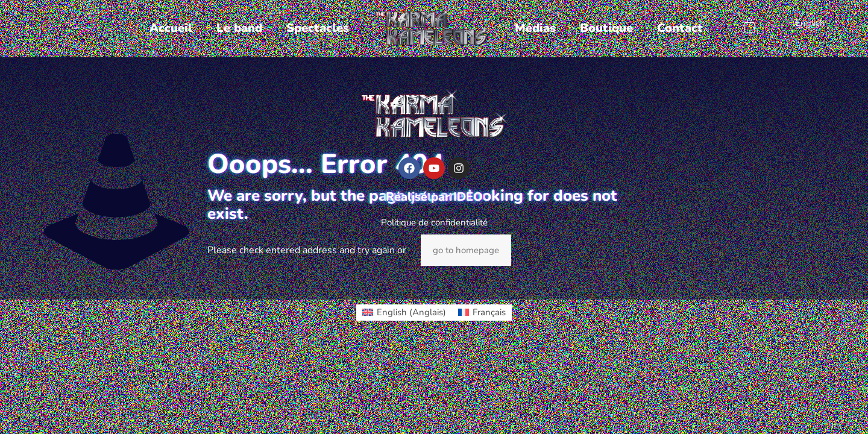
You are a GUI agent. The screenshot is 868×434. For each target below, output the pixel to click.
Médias (535, 28)
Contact (680, 28)
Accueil (171, 28)
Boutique (606, 28)
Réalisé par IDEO (434, 197)
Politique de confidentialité (434, 222)
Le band (239, 28)
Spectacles (318, 28)
